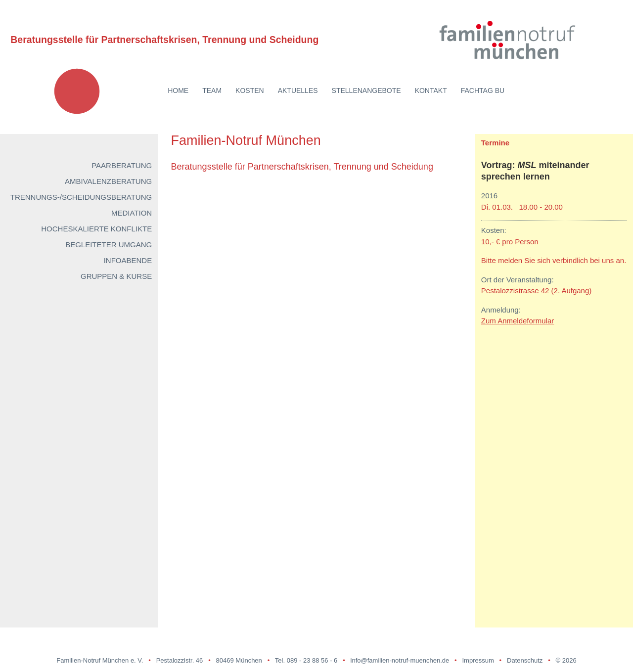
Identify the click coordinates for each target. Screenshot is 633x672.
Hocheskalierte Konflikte (96, 229)
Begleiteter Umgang (109, 245)
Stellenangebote (366, 90)
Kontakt (431, 90)
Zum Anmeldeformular (518, 321)
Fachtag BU (483, 90)
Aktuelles (298, 90)
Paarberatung (122, 165)
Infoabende (128, 260)
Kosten (250, 90)
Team (212, 90)
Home (178, 90)
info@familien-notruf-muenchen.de (400, 660)
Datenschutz (525, 660)
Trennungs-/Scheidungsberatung (81, 197)
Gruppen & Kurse (116, 276)
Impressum (478, 660)
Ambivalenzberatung (108, 181)
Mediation (132, 213)
